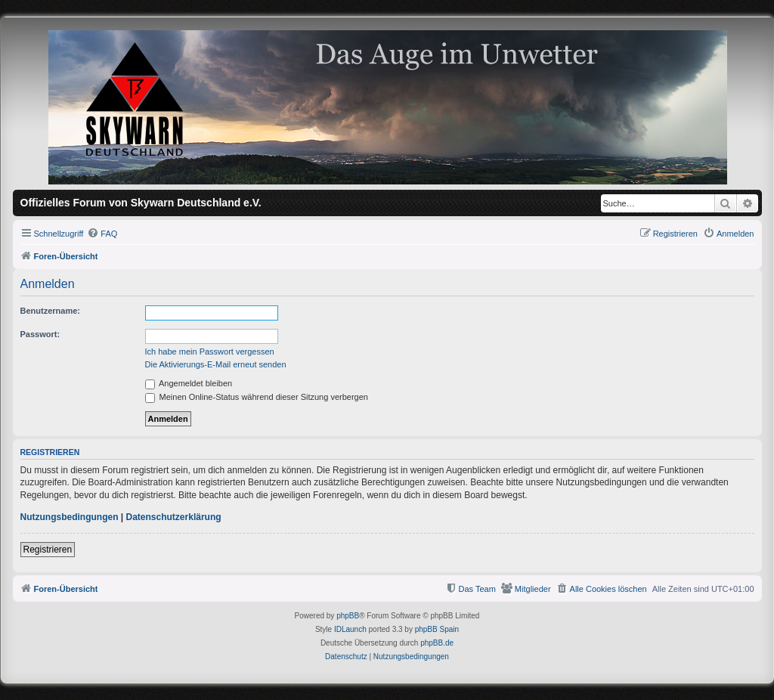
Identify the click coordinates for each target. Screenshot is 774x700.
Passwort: (40, 334)
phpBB (348, 616)
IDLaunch (350, 629)
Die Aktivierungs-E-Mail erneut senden (216, 364)
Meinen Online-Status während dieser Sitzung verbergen (257, 397)
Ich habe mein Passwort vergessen (210, 352)
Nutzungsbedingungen (70, 517)
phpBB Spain (437, 629)
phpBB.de (437, 643)
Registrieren (48, 550)
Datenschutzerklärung (174, 517)
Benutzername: (50, 311)
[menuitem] (102, 234)
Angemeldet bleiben (189, 383)
